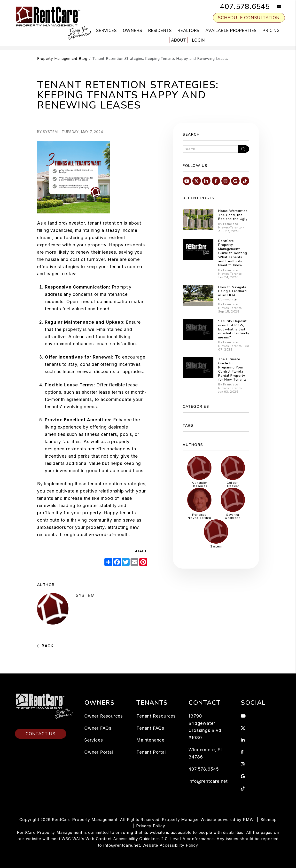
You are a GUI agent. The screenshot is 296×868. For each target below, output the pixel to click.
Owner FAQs (98, 728)
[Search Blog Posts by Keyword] (210, 149)
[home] (53, 23)
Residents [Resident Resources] (160, 31)
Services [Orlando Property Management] (106, 31)
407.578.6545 (245, 7)
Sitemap (269, 820)
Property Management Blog (62, 59)
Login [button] (199, 40)
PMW (248, 820)
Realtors (188, 31)
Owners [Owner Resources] (132, 31)
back (45, 646)
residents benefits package (96, 449)
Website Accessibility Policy (170, 845)
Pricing (271, 31)
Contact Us (41, 714)
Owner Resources (104, 716)
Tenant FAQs (150, 728)
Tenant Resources (156, 716)
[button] (276, 7)
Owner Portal (99, 752)
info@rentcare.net (208, 781)
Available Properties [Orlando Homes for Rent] (231, 31)
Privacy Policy (151, 826)
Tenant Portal (151, 752)
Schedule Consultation (249, 18)
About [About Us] (179, 40)
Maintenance (150, 740)
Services (93, 740)
